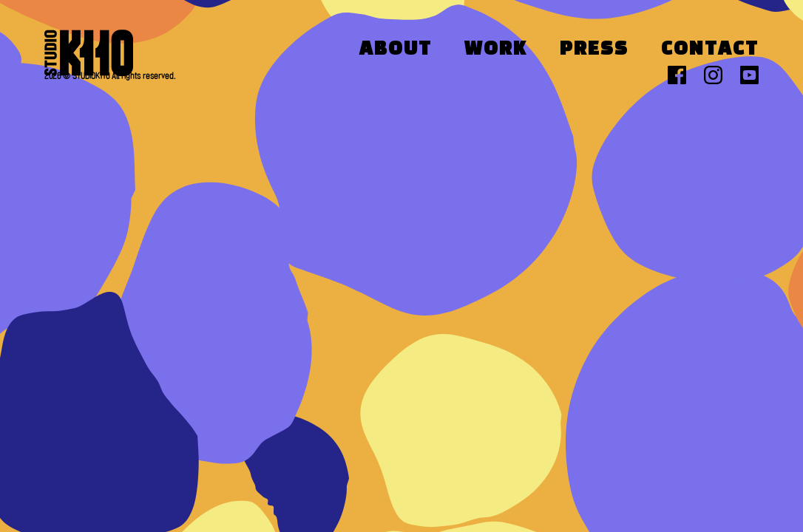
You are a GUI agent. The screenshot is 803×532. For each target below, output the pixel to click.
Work (496, 50)
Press (594, 50)
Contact (710, 50)
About (396, 50)
